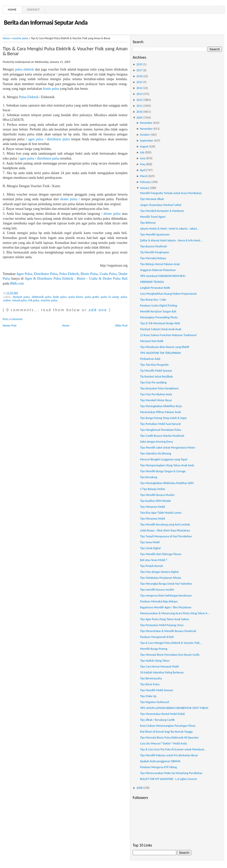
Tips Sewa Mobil (150, 542)
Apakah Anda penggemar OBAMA (160, 761)
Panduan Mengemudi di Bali (157, 637)
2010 (139, 112)
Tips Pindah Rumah (152, 566)
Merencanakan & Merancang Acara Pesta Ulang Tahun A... (175, 613)
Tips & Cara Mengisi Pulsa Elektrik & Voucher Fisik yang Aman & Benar (65, 51)
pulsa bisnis (76, 297)
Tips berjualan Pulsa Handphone (159, 388)
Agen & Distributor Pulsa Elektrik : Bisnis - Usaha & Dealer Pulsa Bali (76, 279)
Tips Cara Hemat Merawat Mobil (159, 667)
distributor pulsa (58, 139)
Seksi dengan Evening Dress (156, 442)
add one (98, 310)
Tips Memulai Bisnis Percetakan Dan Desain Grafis (170, 655)
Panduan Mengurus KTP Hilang (158, 767)
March (144, 176)
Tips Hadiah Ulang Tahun (155, 661)
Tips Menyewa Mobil (153, 507)
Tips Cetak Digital (150, 548)
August (144, 146)
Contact (33, 10)
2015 (139, 82)
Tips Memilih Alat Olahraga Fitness (161, 554)
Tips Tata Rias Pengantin (154, 365)
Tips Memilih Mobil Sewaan (157, 690)
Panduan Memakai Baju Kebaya (159, 601)
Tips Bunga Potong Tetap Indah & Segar (163, 418)
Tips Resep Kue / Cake (153, 300)
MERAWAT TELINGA (152, 282)
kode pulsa (60, 297)
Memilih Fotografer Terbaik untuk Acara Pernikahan (171, 193)
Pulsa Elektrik (29, 97)
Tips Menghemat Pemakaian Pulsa (161, 430)
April (143, 170)
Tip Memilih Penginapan (155, 252)
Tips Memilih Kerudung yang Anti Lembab (165, 524)
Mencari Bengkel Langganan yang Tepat (164, 459)
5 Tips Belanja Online (153, 489)
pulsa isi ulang (110, 297)
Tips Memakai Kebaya (153, 258)
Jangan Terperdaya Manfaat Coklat (161, 205)
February (146, 182)
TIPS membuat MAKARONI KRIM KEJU (163, 276)
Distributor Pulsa (46, 274)
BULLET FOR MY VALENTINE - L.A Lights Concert (169, 779)
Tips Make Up (148, 696)
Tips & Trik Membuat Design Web (160, 323)
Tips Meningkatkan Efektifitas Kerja (161, 406)
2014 (139, 88)
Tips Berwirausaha (151, 678)
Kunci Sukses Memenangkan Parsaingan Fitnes (168, 726)
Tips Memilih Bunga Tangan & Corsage (163, 471)
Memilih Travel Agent (153, 217)
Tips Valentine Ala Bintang (156, 453)
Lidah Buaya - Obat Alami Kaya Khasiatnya (165, 530)
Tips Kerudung (149, 477)
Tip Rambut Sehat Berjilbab (156, 377)
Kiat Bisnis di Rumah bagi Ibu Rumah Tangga (166, 732)
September (147, 141)
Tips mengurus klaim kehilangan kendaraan (166, 596)
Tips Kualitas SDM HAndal (155, 501)
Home (12, 10)
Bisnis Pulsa (89, 274)
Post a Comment (13, 319)
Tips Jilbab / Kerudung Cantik (157, 720)
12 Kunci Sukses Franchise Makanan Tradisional (168, 335)
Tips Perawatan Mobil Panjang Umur (162, 625)
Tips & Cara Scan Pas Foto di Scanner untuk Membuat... (173, 749)
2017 (139, 70)
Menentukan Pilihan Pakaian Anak (160, 412)
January (145, 188)
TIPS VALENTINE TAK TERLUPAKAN (160, 353)
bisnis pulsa (51, 89)
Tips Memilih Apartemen (155, 235)
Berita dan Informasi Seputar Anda (46, 22)
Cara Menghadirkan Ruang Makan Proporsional (168, 294)
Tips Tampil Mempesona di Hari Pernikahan (166, 536)
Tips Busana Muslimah (154, 246)
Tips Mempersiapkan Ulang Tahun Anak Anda (167, 465)
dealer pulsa (69, 199)
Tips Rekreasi (148, 223)
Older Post (121, 325)
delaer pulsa (112, 214)
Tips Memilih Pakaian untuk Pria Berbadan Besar (169, 755)
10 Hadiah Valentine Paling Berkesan (162, 672)
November (146, 129)
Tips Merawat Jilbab (152, 199)
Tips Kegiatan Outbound (154, 702)
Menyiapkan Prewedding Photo (159, 317)
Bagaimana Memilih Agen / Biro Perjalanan (166, 607)
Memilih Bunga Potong (154, 649)
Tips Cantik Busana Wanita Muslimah (162, 436)
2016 (139, 76)
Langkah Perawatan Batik (155, 288)
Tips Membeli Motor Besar (156, 400)
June (143, 158)
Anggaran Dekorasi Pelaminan (158, 270)
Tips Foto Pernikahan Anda (156, 394)
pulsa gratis (92, 297)
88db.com (17, 283)
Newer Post (10, 325)
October (145, 135)
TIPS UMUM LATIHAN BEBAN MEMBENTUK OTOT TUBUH (174, 708)
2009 (139, 118)
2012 (139, 100)
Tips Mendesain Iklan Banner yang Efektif (165, 347)
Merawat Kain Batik (152, 341)
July (142, 152)
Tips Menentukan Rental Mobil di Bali (162, 714)
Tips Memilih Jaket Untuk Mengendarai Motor (168, 448)
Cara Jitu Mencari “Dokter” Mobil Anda (163, 743)
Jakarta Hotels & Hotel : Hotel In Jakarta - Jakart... (170, 229)
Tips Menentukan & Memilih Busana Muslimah (168, 631)
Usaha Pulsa (108, 274)
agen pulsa (36, 139)
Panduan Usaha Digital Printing (159, 306)
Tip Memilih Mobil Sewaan (156, 371)
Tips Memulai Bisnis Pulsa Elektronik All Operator (169, 738)
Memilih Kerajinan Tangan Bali (158, 311)
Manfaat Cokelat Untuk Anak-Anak (161, 329)
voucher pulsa (20, 38)
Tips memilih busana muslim (157, 590)
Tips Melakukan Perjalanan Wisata (161, 578)
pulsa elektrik (24, 69)
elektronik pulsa (42, 297)
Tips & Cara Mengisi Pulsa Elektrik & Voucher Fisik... (171, 643)
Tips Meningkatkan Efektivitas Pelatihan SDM (167, 483)
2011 (139, 106)
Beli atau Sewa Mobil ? (154, 560)
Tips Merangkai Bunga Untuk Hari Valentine (166, 584)
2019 (139, 64)
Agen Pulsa (24, 274)
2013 (139, 94)
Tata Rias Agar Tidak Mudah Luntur (161, 513)
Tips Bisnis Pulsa (150, 684)
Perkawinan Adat (150, 359)
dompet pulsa (21, 297)
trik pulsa (34, 300)
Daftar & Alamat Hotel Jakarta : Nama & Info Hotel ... (172, 240)
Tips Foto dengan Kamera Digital (159, 572)
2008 (139, 788)
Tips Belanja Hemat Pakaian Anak (160, 264)
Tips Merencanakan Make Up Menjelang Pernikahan (171, 773)
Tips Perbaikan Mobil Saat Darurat (160, 424)
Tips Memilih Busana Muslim (157, 495)
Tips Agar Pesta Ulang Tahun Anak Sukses (165, 619)
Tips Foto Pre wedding (153, 382)
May (143, 164)
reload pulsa (19, 300)
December (146, 123)
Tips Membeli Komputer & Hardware (162, 211)
